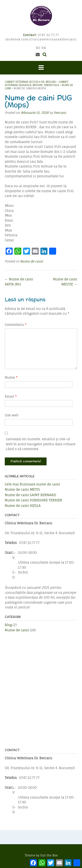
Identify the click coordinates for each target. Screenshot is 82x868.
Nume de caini (32, 261)
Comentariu (16, 325)
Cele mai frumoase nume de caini (32, 484)
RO (38, 48)
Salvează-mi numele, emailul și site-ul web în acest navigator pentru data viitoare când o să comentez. (41, 444)
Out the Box (49, 855)
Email (11, 396)
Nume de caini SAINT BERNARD (30, 495)
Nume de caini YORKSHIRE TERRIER (33, 500)
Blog (8, 625)
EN (44, 48)
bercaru (60, 113)
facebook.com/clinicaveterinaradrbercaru (41, 39)
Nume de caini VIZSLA (23, 506)
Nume (11, 377)
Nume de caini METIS (22, 489)
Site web (12, 415)
